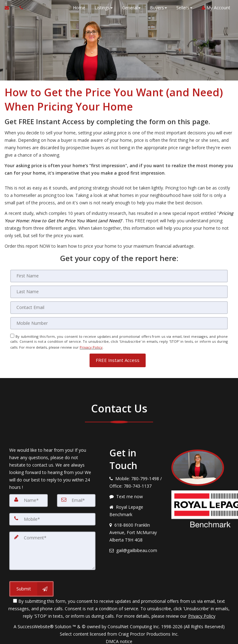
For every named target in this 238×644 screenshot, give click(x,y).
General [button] (130, 8)
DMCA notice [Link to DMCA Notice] (119, 637)
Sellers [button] (183, 8)
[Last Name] (119, 291)
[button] (118, 357)
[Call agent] (20, 8)
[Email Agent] (10, 8)
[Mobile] (119, 322)
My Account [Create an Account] (214, 8)
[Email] (119, 307)
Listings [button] (102, 8)
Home (77, 8)
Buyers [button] (157, 8)
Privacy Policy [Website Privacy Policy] (91, 345)
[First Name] (119, 276)
